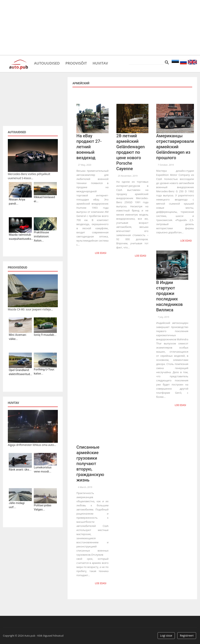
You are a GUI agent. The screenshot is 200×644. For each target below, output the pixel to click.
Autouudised (48, 63)
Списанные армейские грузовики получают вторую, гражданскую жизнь (90, 463)
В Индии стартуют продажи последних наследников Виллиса (170, 296)
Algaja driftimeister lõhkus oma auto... (32, 445)
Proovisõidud (17, 268)
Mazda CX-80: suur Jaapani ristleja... (30, 309)
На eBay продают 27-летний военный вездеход (89, 147)
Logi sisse (166, 635)
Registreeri (187, 635)
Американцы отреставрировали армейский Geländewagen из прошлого (175, 147)
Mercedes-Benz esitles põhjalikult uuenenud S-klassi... (29, 176)
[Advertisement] (100, 27)
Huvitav (105, 63)
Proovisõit (79, 63)
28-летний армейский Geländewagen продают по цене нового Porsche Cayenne (131, 152)
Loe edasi (101, 253)
